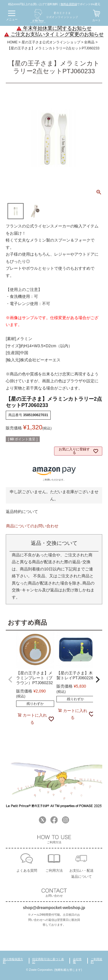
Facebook (54, 820)
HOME (12, 42)
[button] (10, 680)
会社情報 (77, 961)
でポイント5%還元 (80, 4)
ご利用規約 (96, 961)
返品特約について (22, 512)
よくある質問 (27, 871)
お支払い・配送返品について (82, 874)
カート (96, 20)
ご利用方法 (54, 871)
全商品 (89, 42)
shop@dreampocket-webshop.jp (54, 908)
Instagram (66, 820)
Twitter (42, 820)
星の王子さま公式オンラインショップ (51, 42)
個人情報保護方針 (13, 961)
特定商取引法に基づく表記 (48, 961)
